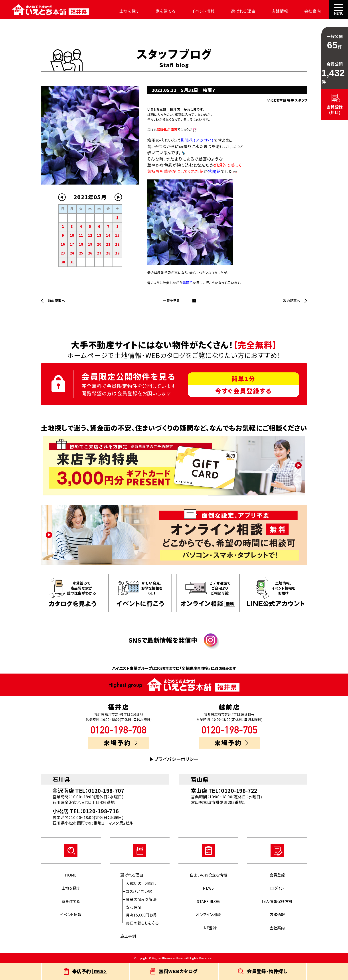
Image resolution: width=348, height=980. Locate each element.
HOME (71, 875)
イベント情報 (202, 11)
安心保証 (134, 907)
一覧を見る (171, 301)
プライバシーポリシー (176, 759)
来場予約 (121, 742)
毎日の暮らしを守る (142, 923)
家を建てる (164, 11)
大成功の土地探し (141, 883)
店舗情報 (279, 11)
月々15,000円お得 (141, 915)
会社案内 (311, 11)
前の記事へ (56, 301)
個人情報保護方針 (277, 901)
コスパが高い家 (139, 891)
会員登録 (277, 875)
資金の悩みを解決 (141, 899)
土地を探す (128, 11)
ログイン (277, 888)
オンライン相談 (208, 914)
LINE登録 (209, 928)
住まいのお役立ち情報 (209, 875)
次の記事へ (292, 301)
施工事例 (128, 936)
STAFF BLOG (208, 901)
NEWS (208, 888)
